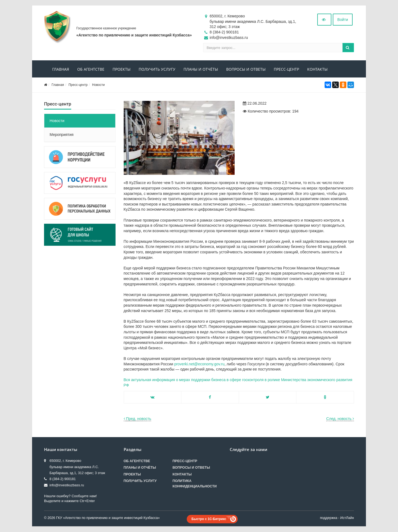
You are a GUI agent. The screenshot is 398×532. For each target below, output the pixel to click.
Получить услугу (157, 69)
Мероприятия (62, 135)
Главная (61, 69)
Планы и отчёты (201, 69)
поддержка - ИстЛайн (337, 518)
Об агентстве (91, 69)
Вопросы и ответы (246, 69)
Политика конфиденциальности (195, 484)
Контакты (317, 69)
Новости (98, 85)
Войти (343, 20)
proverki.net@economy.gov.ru (199, 364)
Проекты (122, 69)
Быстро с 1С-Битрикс (209, 519)
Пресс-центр (286, 69)
